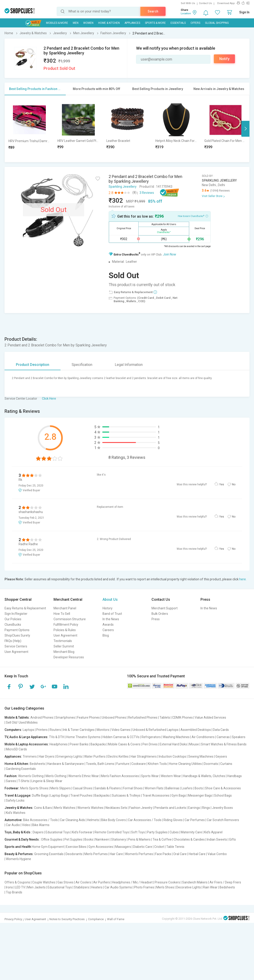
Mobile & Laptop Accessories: (27, 744)
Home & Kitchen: (17, 764)
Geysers (221, 756)
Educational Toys (58, 832)
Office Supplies (52, 839)
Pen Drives (150, 744)
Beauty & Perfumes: (19, 854)
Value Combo (217, 854)
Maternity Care (191, 832)
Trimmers (30, 756)
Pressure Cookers (167, 882)
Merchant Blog (64, 652)
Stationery (119, 839)
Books (89, 839)
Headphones (59, 744)
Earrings (194, 808)
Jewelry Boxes (222, 808)
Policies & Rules (65, 630)
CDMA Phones (182, 717)
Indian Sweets (217, 839)
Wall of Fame (116, 919)
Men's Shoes (165, 887)
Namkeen (102, 839)
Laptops (28, 730)
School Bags (223, 795)
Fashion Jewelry (141, 808)
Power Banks (79, 744)
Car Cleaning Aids (72, 820)
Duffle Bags (40, 795)
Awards (108, 625)
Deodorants (74, 854)
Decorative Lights (189, 887)
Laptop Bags (59, 795)
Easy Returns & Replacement (25, 608)
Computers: (13, 730)
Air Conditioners (203, 737)
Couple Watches (44, 882)
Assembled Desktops (196, 730)
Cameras (223, 737)
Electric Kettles (118, 756)
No (234, 484)
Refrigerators (151, 737)
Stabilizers (82, 887)
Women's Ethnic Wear (84, 776)
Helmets (93, 820)
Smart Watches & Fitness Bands (224, 744)
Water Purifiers (95, 756)
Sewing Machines (201, 756)
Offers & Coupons (17, 882)
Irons (9, 887)
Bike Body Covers (114, 820)
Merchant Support (165, 608)
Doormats (211, 764)
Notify (224, 59)
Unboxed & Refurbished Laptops (155, 730)
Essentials (178, 23)
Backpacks (98, 744)
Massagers (123, 847)
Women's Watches (90, 808)
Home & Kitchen (109, 23)
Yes (222, 484)
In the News (111, 619)
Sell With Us (188, 3)
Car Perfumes (195, 820)
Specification (82, 365)
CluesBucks (13, 625)
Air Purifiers (102, 882)
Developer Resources (69, 657)
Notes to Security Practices (67, 919)
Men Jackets (36, 887)
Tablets (165, 717)
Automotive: (13, 820)
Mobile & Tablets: (17, 717)
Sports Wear (150, 776)
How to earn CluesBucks (193, 216)
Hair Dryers (47, 756)
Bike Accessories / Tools (40, 820)
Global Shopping (217, 23)
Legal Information (129, 365)
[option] (29, 129)
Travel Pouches (81, 795)
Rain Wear (210, 887)
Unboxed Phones (114, 717)
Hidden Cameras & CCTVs (121, 737)
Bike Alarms (41, 825)
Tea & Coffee (162, 839)
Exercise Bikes (76, 847)
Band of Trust (112, 614)
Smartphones (65, 717)
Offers (195, 23)
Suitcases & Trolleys (126, 795)
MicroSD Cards (16, 749)
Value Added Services (210, 717)
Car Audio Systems (118, 887)
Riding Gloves (173, 820)
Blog (106, 635)
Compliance (96, 919)
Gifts (232, 839)
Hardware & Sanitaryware (66, 764)
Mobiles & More (57, 23)
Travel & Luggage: (18, 795)
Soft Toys (138, 832)
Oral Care (180, 854)
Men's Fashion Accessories (120, 776)
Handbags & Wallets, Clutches (204, 776)
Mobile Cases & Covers (124, 744)
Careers (108, 630)
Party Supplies (157, 832)
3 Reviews (147, 193)
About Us (110, 599)
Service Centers (16, 646)
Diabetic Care (143, 847)
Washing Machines (176, 737)
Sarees (11, 781)
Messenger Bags (200, 795)
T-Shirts (24, 781)
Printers (42, 730)
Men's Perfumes (96, 854)
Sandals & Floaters (108, 788)
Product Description (33, 365)
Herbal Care (197, 854)
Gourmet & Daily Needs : (22, 839)
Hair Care (116, 854)
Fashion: (11, 776)
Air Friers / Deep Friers (225, 882)
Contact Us (205, 3)
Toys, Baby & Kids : (18, 832)
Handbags (234, 776)
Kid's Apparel (213, 832)
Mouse (194, 744)
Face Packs (163, 854)
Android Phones (42, 717)
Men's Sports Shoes (34, 788)
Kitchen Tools (157, 764)
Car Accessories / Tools (145, 820)
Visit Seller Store (212, 196)
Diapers (38, 832)
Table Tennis (175, 847)
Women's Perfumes (139, 854)
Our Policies (13, 619)
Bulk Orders (160, 614)
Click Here (49, 399)
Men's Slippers (61, 788)
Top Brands (14, 892)
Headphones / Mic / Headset (132, 882)
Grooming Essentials (49, 854)
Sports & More (155, 23)
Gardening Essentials (21, 769)
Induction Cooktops (172, 756)
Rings (206, 808)
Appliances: (13, 756)
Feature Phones (88, 717)
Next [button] (245, 129)
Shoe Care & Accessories (223, 788)
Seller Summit (64, 646)
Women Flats (154, 788)
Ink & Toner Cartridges (79, 730)
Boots (199, 788)
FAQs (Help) (13, 641)
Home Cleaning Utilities (185, 764)
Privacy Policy (13, 919)
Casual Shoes (83, 788)
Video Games (121, 730)
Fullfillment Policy (66, 625)
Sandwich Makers (195, 882)
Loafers (187, 788)
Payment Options (17, 630)
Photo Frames (144, 887)
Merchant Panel (65, 608)
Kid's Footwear (82, 832)
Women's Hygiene (18, 859)
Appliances (132, 23)
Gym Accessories (101, 847)
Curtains (226, 764)
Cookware (139, 764)
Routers (55, 730)
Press (156, 619)
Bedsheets (37, 764)
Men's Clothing (56, 776)
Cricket (159, 847)
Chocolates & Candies (189, 839)
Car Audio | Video (18, 825)
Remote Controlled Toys (112, 832)
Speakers (239, 737)
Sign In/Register (16, 614)
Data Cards (221, 730)
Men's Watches (65, 808)
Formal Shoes (133, 788)
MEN (76, 23)
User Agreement (16, 652)
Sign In (244, 12)
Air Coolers (83, 882)
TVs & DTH (57, 737)
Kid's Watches (16, 813)
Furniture (123, 764)
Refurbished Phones (143, 717)
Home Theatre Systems (83, 737)
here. (243, 579)
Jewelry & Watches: (19, 808)
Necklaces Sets (116, 808)
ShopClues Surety (17, 635)
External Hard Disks (173, 744)
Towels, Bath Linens (100, 764)
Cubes (174, 832)
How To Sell (62, 614)
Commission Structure (70, 619)
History (107, 608)
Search (153, 11)
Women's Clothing (31, 776)
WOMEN (88, 23)
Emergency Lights (69, 756)
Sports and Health (18, 847)
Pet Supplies (73, 839)
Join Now (170, 254)
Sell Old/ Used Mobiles (22, 722)
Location (186, 13)
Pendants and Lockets (170, 808)
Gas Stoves (65, 882)
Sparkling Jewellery (123, 187)
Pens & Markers (139, 839)
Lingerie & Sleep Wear (47, 781)
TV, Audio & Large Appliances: (26, 737)
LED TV (20, 887)
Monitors (103, 730)
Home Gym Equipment (48, 847)
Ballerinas (172, 788)
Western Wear (171, 776)
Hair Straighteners (144, 756)
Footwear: (12, 788)
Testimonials (63, 641)
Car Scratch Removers (223, 820)
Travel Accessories (156, 795)
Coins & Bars (43, 808)
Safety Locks (15, 800)
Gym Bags (179, 795)
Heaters (97, 887)
